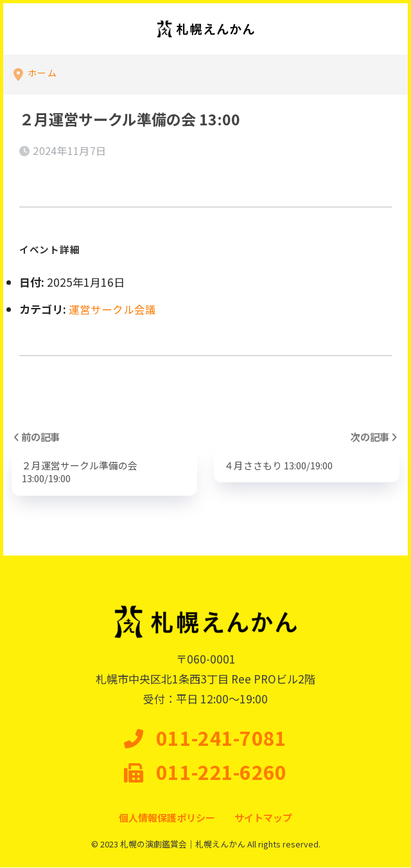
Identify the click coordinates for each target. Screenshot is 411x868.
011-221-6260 (205, 773)
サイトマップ (263, 818)
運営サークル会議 (112, 309)
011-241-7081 (205, 739)
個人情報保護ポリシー (167, 818)
